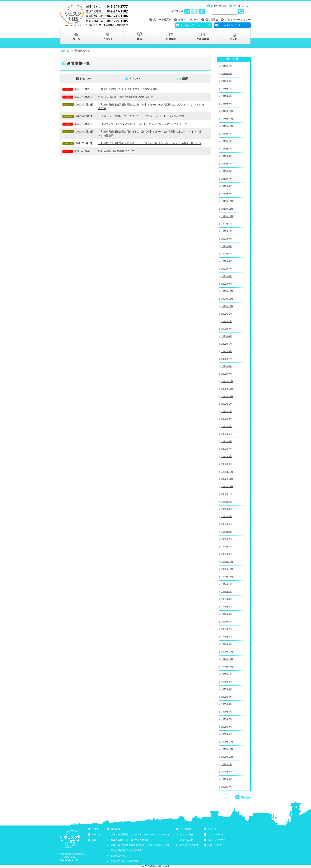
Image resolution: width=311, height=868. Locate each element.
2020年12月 (227, 306)
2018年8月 (227, 96)
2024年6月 (227, 622)
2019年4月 (227, 156)
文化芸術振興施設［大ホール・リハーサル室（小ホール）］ (141, 834)
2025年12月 (227, 757)
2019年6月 (227, 171)
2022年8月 (227, 456)
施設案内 (115, 829)
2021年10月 (227, 381)
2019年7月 (227, 179)
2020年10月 (227, 291)
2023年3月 (227, 509)
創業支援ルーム (119, 856)
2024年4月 (227, 607)
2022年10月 (227, 472)
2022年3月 (227, 419)
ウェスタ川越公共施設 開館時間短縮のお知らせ (126, 97)
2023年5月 (227, 524)
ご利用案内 (186, 829)
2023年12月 (227, 577)
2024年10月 (227, 652)
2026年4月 (227, 787)
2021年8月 (227, 366)
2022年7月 (227, 449)
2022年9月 (227, 464)
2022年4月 (227, 426)
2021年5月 (227, 344)
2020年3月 (227, 239)
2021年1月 (227, 314)
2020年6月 (227, 261)
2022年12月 (227, 486)
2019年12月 (227, 216)
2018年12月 (227, 126)
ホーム (65, 51)
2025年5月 (227, 704)
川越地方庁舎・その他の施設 (125, 861)
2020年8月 (227, 276)
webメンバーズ (232, 25)
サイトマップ (241, 6)
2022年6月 (227, 441)
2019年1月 (227, 134)
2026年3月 (227, 779)
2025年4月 (227, 697)
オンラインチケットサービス (196, 25)
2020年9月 (227, 284)
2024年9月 (227, 644)
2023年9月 (227, 554)
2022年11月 (227, 479)
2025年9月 (227, 734)
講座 (185, 79)
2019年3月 (227, 149)
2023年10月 (227, 562)
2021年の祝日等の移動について (116, 151)
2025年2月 (227, 682)
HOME (95, 829)
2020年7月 (227, 269)
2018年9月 (227, 104)
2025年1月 (227, 674)
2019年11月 (227, 209)
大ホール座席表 (162, 20)
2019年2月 (227, 141)
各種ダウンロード (188, 20)
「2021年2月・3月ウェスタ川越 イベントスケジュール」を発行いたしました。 (144, 124)
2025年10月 (227, 742)
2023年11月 (227, 569)
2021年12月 (227, 396)
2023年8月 (227, 547)
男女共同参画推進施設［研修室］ (127, 850)
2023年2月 (227, 502)
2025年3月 (227, 689)
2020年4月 (227, 246)
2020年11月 (227, 299)
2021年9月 (227, 374)
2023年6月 (227, 532)
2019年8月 (227, 186)
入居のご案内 (187, 840)
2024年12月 (227, 667)
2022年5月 (227, 434)
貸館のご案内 (187, 834)
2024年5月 (227, 614)
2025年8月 (227, 727)
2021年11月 (227, 389)
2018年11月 (227, 119)
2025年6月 (227, 712)
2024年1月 (227, 584)
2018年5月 (227, 73)
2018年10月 (227, 111)
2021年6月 (227, 351)
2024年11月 (227, 659)
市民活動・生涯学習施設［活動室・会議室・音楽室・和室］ (141, 845)
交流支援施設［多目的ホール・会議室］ (131, 840)
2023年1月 (227, 494)
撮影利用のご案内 (189, 845)
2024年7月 (227, 629)
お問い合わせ (219, 6)
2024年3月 (227, 599)
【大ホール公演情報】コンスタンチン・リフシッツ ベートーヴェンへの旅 (141, 116)
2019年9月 (227, 194)
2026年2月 (227, 772)
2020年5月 (227, 254)
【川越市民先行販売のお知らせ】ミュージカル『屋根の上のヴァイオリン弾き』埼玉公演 (150, 143)
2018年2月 (227, 66)
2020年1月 (227, 224)
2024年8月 (227, 637)
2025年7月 (227, 719)
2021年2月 (227, 321)
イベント (135, 79)
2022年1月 (227, 404)
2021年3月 (227, 329)
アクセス (212, 829)
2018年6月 (227, 81)
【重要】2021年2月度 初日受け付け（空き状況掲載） (129, 89)
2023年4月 (227, 516)
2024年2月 (227, 592)
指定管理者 (212, 20)
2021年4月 (227, 336)
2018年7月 (227, 89)
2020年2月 (227, 231)
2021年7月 (227, 359)
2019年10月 (227, 201)
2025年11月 (227, 749)
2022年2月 (227, 411)
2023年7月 (227, 539)
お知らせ (85, 79)
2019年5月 (227, 164)
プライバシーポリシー (238, 20)
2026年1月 (227, 764)
